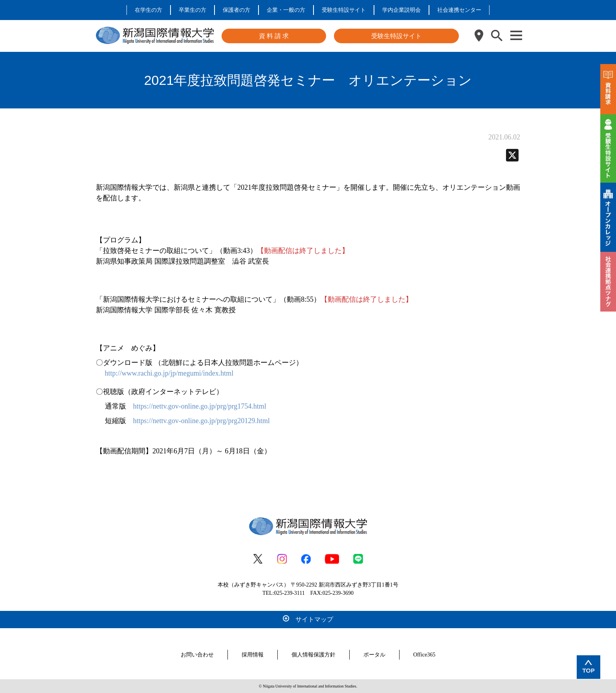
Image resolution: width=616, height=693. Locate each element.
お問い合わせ (197, 655)
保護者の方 (236, 10)
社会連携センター (459, 10)
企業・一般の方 (286, 10)
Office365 (424, 655)
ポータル (374, 655)
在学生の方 (148, 10)
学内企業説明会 (401, 10)
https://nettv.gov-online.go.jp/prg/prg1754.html (200, 406)
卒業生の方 (192, 10)
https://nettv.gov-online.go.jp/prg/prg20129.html (202, 421)
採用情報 (253, 655)
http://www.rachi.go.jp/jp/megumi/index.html (169, 373)
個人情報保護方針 (313, 655)
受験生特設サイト (344, 10)
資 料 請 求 (274, 36)
